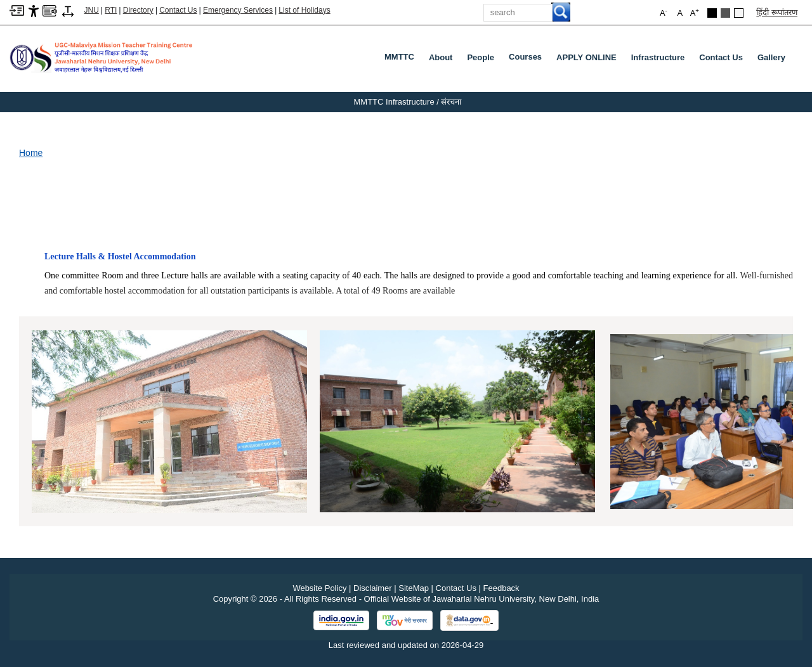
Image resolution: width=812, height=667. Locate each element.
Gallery (771, 57)
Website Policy (319, 588)
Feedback (501, 588)
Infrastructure (658, 57)
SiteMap (414, 588)
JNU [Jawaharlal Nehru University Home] (92, 10)
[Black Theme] (712, 13)
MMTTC (402, 60)
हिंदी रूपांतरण (777, 12)
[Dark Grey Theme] (725, 13)
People (481, 57)
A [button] (695, 12)
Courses (528, 60)
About (441, 57)
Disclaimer (373, 588)
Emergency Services (238, 10)
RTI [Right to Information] (111, 10)
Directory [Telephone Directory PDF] (138, 10)
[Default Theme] (739, 13)
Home (31, 153)
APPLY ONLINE (586, 57)
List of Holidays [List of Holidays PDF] (304, 10)
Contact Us (178, 10)
